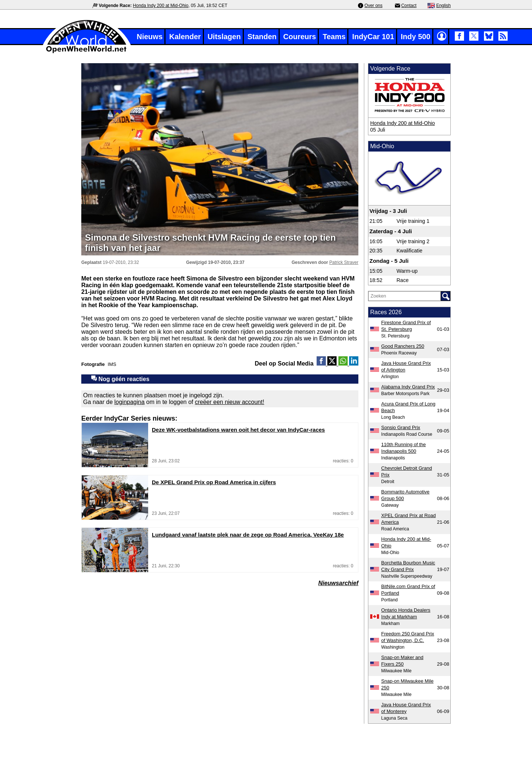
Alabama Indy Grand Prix (408, 387)
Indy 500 (416, 37)
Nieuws (150, 37)
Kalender (185, 37)
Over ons (374, 6)
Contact (409, 6)
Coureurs (300, 37)
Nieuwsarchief (338, 583)
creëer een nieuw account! (229, 402)
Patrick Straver (344, 262)
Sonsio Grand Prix (401, 427)
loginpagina (130, 402)
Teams (334, 37)
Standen (262, 37)
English (444, 6)
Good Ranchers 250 (403, 346)
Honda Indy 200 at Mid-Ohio (161, 6)
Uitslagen (224, 37)
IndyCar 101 (373, 37)
